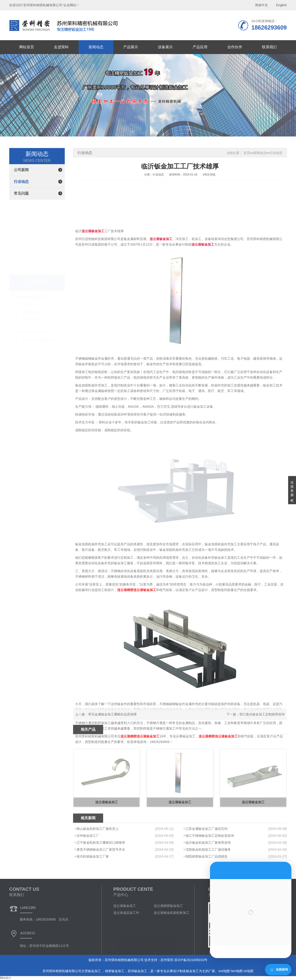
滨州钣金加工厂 (88, 860)
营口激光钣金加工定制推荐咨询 (262, 720)
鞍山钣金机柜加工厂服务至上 (98, 853)
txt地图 (248, 971)
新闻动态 (96, 47)
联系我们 (269, 47)
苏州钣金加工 (137, 971)
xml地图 (224, 971)
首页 (247, 153)
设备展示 (165, 47)
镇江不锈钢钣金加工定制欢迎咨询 (210, 860)
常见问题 (21, 193)
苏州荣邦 (167, 960)
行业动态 (21, 182)
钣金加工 (95, 971)
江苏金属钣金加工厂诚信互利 (207, 853)
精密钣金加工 (115, 971)
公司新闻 (21, 170)
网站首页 (27, 47)
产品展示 (131, 47)
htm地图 (237, 971)
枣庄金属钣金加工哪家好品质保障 (112, 720)
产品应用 (200, 47)
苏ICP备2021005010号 (191, 960)
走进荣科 (61, 47)
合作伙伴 (235, 47)
